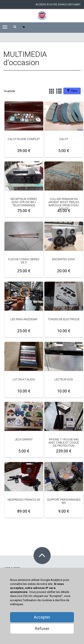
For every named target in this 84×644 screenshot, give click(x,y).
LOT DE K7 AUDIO (24, 379)
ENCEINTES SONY (64, 259)
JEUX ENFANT (24, 439)
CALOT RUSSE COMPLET (24, 139)
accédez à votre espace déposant (58, 5)
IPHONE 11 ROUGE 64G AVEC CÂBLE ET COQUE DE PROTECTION (64, 443)
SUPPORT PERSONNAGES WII (64, 501)
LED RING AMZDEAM (24, 319)
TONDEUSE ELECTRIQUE (64, 319)
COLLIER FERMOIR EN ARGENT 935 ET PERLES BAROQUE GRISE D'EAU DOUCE (64, 204)
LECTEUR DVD (64, 379)
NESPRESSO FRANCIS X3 (24, 500)
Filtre (72, 91)
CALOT (64, 139)
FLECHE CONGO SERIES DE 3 (24, 261)
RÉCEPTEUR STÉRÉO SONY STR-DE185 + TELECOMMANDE (24, 202)
